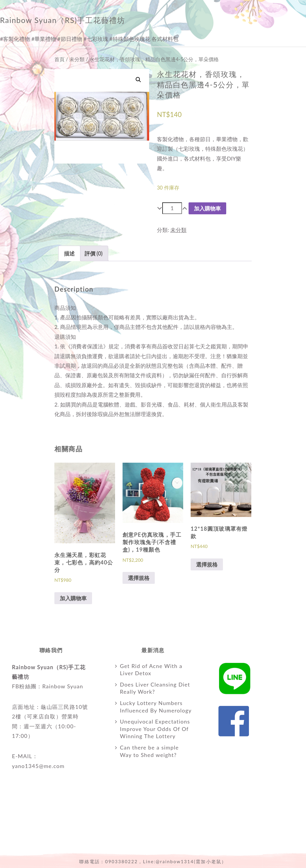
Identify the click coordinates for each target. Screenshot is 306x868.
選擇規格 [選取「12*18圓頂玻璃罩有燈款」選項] (207, 564)
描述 (69, 253)
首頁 (59, 59)
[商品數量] (172, 208)
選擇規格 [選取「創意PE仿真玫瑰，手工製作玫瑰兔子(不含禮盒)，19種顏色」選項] (139, 578)
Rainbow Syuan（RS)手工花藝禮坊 (63, 20)
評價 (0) (94, 253)
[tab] (69, 253)
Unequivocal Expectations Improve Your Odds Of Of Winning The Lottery (155, 729)
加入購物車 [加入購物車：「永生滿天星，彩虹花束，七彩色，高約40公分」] (73, 598)
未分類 (77, 59)
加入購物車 (207, 208)
